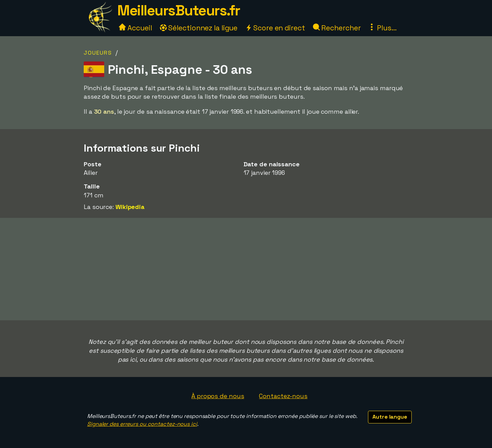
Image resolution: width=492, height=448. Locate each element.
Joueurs (98, 53)
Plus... (382, 28)
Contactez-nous (283, 396)
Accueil (135, 28)
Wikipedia (130, 207)
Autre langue (390, 417)
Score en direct (275, 28)
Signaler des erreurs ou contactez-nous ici (142, 424)
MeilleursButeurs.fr (179, 10)
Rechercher (337, 28)
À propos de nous (218, 396)
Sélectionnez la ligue (199, 28)
